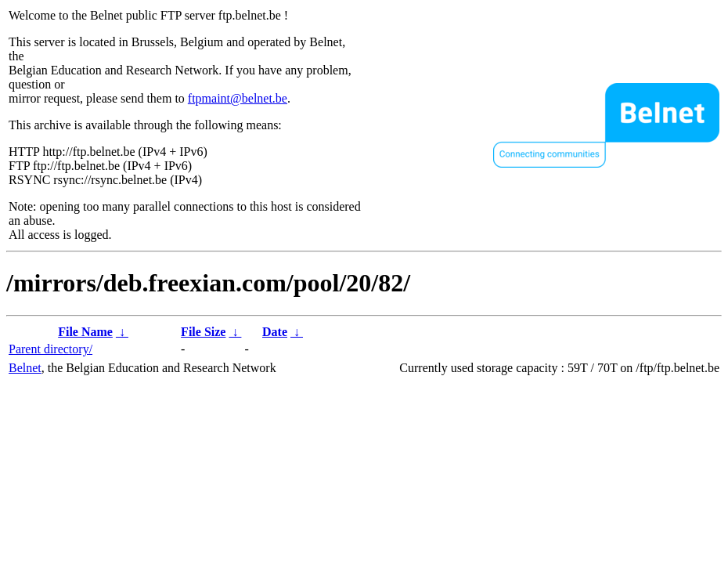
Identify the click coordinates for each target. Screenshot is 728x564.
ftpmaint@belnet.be (238, 98)
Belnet (25, 368)
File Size (203, 332)
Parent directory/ (50, 349)
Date (275, 332)
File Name (85, 332)
